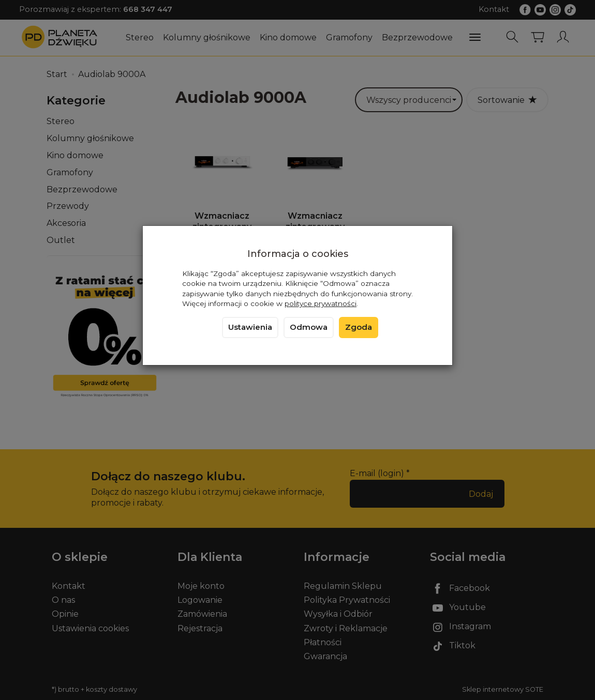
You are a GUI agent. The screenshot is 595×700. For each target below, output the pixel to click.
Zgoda (359, 327)
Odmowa (309, 327)
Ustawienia (250, 327)
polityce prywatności (321, 303)
